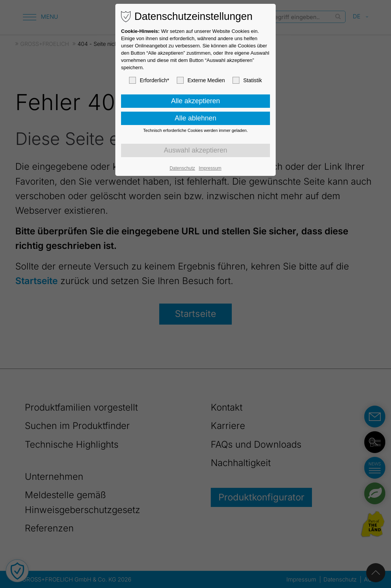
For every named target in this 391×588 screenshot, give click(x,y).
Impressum (210, 168)
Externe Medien (201, 80)
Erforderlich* (149, 80)
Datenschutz (182, 168)
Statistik (247, 80)
